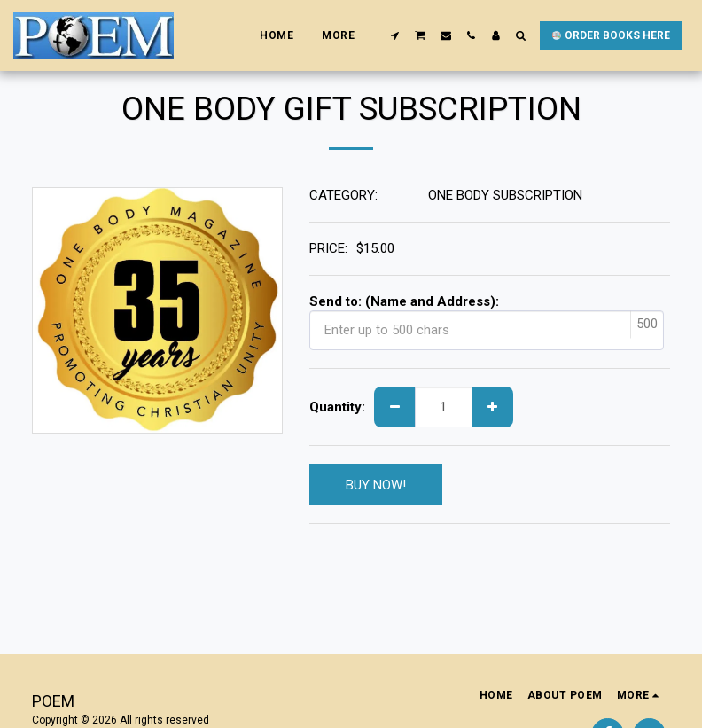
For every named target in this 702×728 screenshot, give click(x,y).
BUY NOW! (376, 485)
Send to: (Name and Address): (404, 301)
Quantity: (337, 407)
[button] (395, 35)
